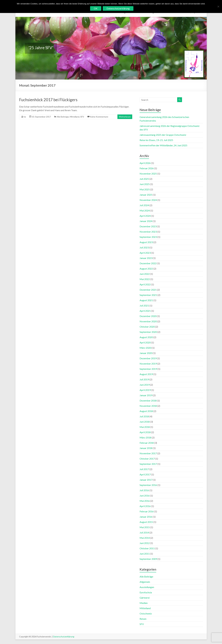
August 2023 (146, 242)
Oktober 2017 (147, 459)
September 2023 (148, 237)
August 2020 (146, 337)
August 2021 (146, 300)
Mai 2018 (145, 427)
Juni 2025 (145, 184)
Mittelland (75, 117)
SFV (82, 117)
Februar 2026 (147, 168)
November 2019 (148, 364)
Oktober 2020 (147, 327)
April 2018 (145, 432)
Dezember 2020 (148, 316)
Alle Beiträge (63, 117)
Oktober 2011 (147, 548)
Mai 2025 (145, 189)
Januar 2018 (146, 448)
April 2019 (145, 390)
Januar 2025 (146, 195)
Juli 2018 (144, 416)
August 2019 (146, 374)
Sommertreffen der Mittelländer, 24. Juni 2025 (163, 145)
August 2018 (146, 411)
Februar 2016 (147, 511)
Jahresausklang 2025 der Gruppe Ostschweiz (163, 135)
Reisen (143, 619)
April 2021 (145, 311)
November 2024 (148, 200)
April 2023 (145, 253)
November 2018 (148, 406)
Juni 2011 (145, 554)
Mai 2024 (145, 210)
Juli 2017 (144, 469)
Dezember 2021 (148, 290)
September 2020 (148, 332)
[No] (218, 6)
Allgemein (145, 582)
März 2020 (145, 348)
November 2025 (148, 174)
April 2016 (145, 506)
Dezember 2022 (148, 263)
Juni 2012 (145, 543)
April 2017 (145, 474)
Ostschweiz (146, 613)
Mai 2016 (145, 501)
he (25, 117)
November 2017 (148, 453)
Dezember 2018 (148, 401)
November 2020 (148, 321)
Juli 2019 (144, 379)
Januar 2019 (146, 395)
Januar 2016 (146, 517)
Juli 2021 (144, 305)
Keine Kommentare (99, 117)
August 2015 (146, 522)
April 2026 (145, 163)
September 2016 (148, 485)
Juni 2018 (145, 422)
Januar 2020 (146, 353)
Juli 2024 (144, 205)
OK (96, 8)
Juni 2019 (145, 385)
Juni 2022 (145, 274)
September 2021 (148, 295)
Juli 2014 (144, 532)
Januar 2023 (146, 258)
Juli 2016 (144, 490)
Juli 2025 (144, 179)
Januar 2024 (146, 221)
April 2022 (145, 284)
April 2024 (145, 216)
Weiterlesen (125, 117)
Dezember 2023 (148, 226)
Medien (144, 603)
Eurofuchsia (146, 592)
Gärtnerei (145, 598)
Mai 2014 (145, 538)
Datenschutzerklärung (64, 637)
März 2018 (145, 437)
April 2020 (145, 342)
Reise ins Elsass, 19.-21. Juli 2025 (156, 140)
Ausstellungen (147, 587)
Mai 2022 (145, 279)
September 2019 (148, 369)
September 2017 (148, 464)
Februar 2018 (147, 443)
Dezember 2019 (148, 358)
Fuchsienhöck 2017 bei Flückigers (48, 100)
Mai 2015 (145, 527)
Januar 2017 (146, 480)
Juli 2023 (144, 247)
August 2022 (146, 269)
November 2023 (148, 232)
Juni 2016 (145, 496)
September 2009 (148, 559)
